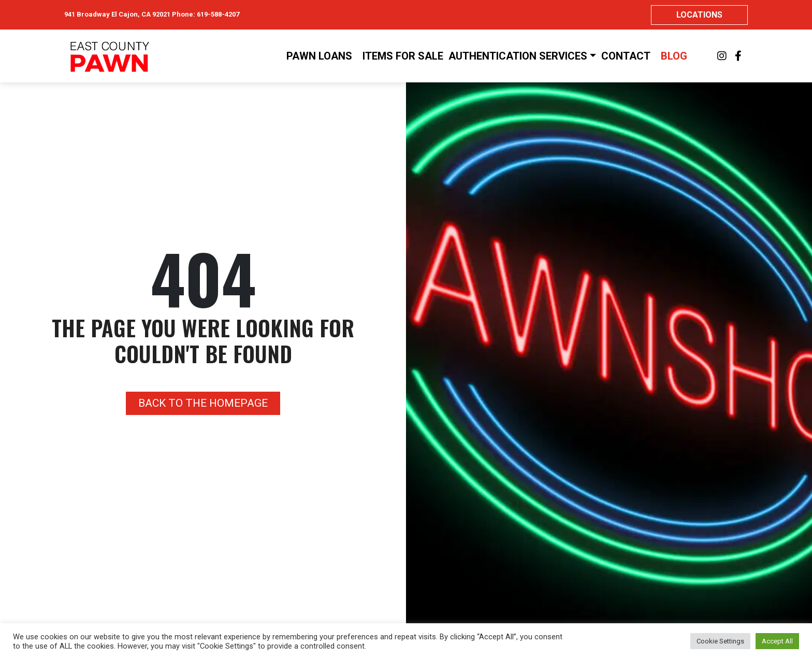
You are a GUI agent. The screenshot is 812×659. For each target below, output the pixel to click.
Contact (626, 56)
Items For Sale (403, 56)
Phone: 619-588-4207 (206, 14)
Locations (699, 15)
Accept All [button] (777, 641)
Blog (674, 56)
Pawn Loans (319, 56)
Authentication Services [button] (518, 56)
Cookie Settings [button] (720, 641)
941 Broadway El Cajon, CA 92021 (117, 14)
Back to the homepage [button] (203, 403)
